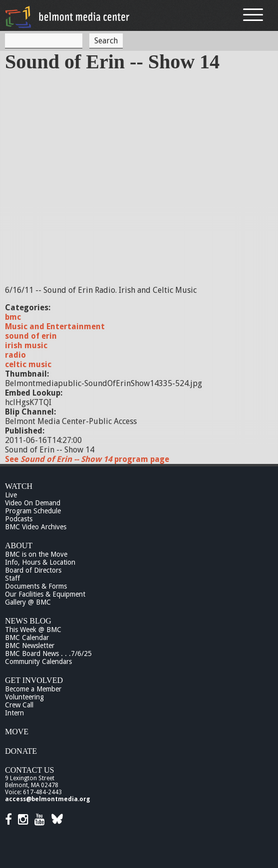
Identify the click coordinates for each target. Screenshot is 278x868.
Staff (12, 578)
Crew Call (19, 705)
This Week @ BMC (33, 630)
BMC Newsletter (30, 646)
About (19, 545)
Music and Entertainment (55, 326)
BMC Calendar (27, 638)
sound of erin (31, 336)
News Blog (28, 621)
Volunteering (24, 697)
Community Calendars (38, 661)
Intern (14, 713)
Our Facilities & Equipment (45, 594)
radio (15, 355)
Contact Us (29, 770)
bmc (13, 317)
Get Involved (34, 680)
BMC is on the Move (36, 554)
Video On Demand (33, 503)
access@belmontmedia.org (47, 799)
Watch (19, 486)
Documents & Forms (36, 586)
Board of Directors (33, 570)
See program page (87, 459)
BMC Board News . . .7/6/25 (48, 653)
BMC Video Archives (36, 527)
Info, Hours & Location (40, 562)
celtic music (28, 364)
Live (11, 495)
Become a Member (33, 689)
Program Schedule (33, 511)
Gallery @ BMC (28, 602)
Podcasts (19, 519)
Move (17, 732)
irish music (26, 345)
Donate (21, 751)
